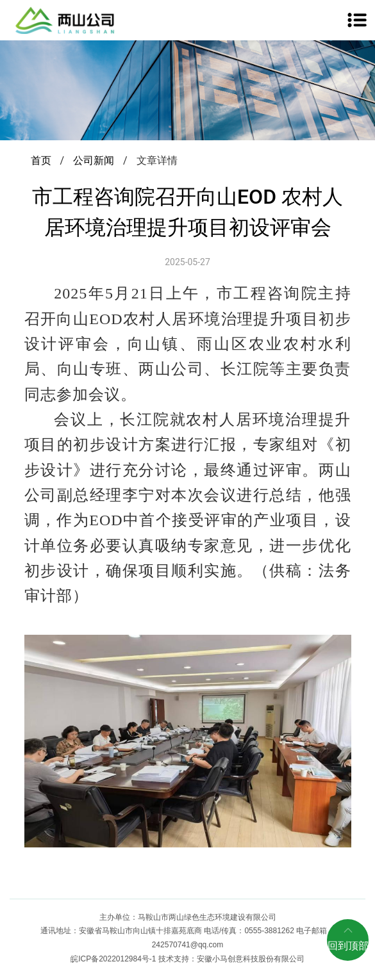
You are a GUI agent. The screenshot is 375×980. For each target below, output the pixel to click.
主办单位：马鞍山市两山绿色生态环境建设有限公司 (188, 917)
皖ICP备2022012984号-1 (114, 959)
